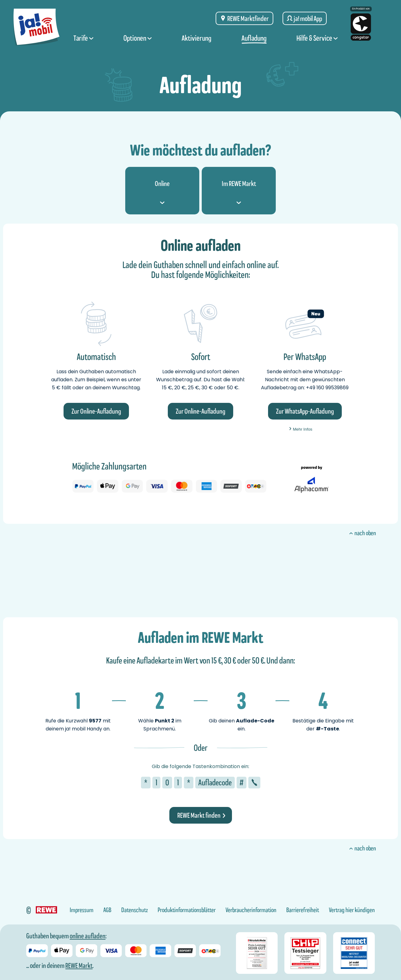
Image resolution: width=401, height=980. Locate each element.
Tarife (83, 38)
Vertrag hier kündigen (352, 910)
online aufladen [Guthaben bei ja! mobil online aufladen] (88, 936)
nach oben (362, 533)
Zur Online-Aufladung (96, 411)
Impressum (82, 910)
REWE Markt (79, 966)
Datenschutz (134, 910)
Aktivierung (196, 38)
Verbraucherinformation (251, 910)
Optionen (138, 38)
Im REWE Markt (239, 192)
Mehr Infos (301, 429)
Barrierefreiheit (303, 910)
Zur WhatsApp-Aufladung (305, 411)
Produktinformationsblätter (187, 910)
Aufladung (254, 38)
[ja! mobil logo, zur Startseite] (37, 25)
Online (162, 192)
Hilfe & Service (317, 38)
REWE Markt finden (201, 815)
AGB (107, 910)
